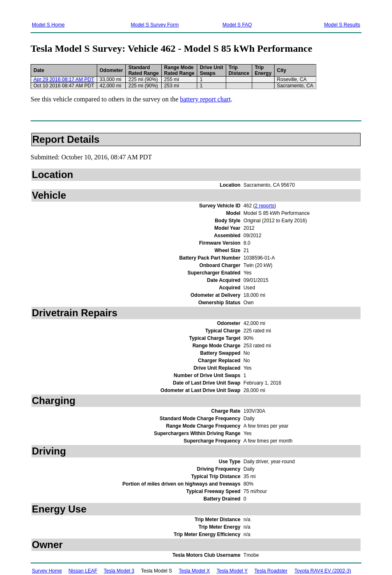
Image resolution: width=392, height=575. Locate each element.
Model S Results (342, 25)
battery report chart (205, 99)
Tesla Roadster (271, 571)
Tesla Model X (194, 571)
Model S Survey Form (155, 25)
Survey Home (47, 571)
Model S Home (48, 25)
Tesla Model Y (232, 571)
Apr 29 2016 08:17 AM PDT (64, 79)
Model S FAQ (237, 25)
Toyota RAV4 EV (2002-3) (323, 571)
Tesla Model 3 (119, 571)
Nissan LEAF (83, 571)
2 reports (264, 206)
